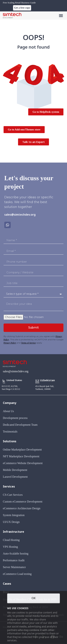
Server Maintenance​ (14, 567)
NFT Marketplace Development (21, 456)
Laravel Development (15, 477)
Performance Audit (14, 560)
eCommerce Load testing (17, 574)
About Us (8, 411)
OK (33, 598)
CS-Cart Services (13, 495)
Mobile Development (15, 470)
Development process (15, 418)
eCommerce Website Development (23, 463)
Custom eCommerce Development (23, 502)
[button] (61, 16)
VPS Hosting (10, 547)
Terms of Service (28, 343)
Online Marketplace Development (22, 450)
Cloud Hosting (11, 540)
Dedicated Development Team (20, 425)
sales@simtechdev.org (20, 215)
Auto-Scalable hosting (16, 554)
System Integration (14, 515)
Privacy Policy (10, 343)
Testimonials (10, 432)
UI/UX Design (11, 522)
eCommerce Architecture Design (22, 508)
